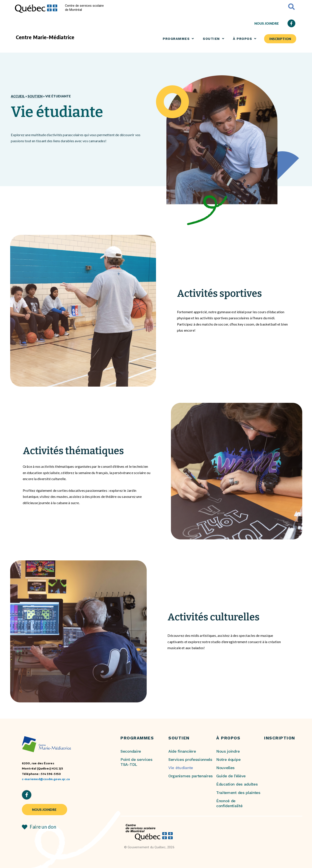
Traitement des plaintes (238, 793)
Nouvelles (225, 768)
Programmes (178, 39)
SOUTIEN (214, 39)
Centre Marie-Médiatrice (45, 37)
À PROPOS (245, 39)
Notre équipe (228, 759)
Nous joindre (228, 751)
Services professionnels (190, 759)
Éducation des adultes (237, 784)
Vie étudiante (181, 768)
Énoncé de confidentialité (229, 803)
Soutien (35, 96)
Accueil (18, 96)
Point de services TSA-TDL (136, 762)
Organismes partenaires (191, 776)
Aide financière (182, 751)
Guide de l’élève (231, 776)
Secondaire (131, 751)
